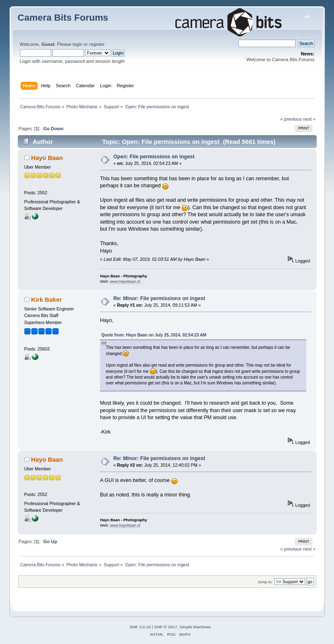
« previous (291, 119)
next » (309, 119)
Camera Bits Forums (63, 18)
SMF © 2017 (166, 627)
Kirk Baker (46, 299)
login (78, 44)
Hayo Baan (47, 158)
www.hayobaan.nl (125, 281)
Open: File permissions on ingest (154, 157)
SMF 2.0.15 (140, 627)
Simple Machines (195, 627)
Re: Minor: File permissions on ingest (159, 298)
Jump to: (265, 582)
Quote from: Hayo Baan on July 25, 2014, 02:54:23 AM (154, 335)
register (97, 44)
